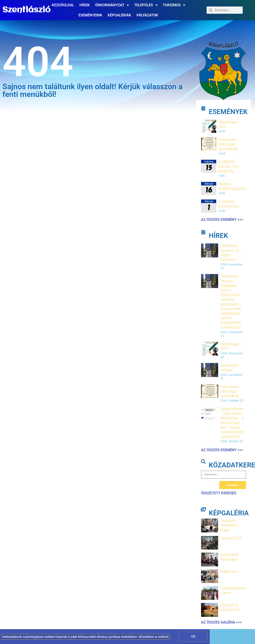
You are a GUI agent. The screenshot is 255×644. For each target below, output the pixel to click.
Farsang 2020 (231, 538)
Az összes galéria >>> (221, 622)
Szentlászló (26, 10)
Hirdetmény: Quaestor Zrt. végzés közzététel (231, 253)
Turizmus (174, 5)
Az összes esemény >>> (222, 220)
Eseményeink (90, 15)
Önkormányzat (112, 5)
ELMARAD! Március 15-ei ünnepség (229, 166)
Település (146, 5)
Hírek (85, 5)
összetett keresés (219, 493)
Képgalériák (119, 15)
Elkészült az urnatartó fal (230, 607)
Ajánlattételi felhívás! (229, 368)
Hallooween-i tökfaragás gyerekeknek (228, 144)
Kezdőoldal (63, 5)
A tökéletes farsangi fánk (229, 204)
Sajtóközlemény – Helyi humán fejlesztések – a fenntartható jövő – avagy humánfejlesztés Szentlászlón (233, 423)
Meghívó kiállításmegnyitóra (233, 186)
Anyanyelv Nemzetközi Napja (229, 525)
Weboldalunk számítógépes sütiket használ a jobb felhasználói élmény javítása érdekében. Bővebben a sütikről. (86, 637)
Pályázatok (147, 15)
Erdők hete (229, 572)
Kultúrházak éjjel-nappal (230, 557)
